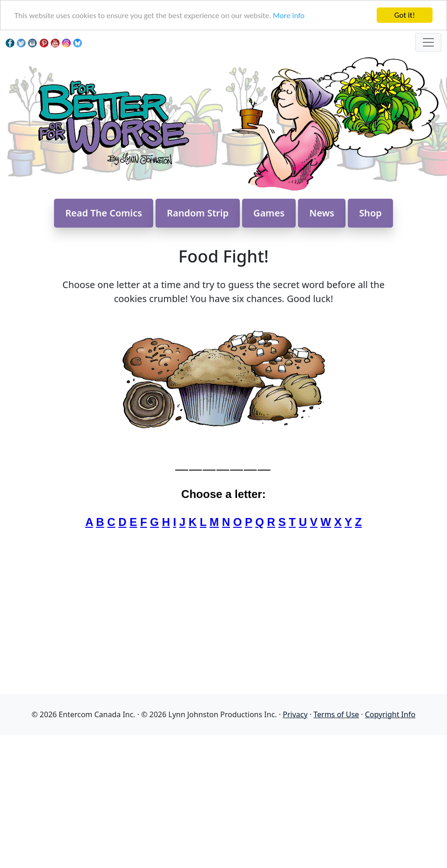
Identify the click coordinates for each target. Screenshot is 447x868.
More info (289, 16)
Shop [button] (370, 213)
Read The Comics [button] (104, 213)
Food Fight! (223, 256)
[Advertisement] (223, 800)
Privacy (295, 714)
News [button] (322, 213)
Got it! (405, 15)
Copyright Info (390, 714)
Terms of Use (336, 714)
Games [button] (269, 213)
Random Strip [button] (198, 213)
